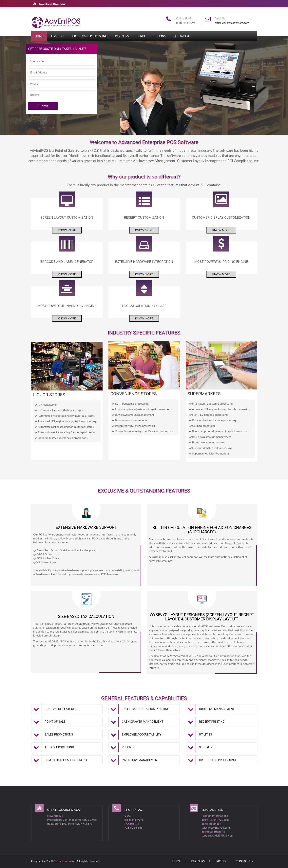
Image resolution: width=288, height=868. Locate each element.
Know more (67, 230)
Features (58, 36)
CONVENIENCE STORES (134, 394)
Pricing (220, 861)
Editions (159, 36)
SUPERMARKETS (204, 394)
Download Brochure (50, 4)
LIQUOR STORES (49, 395)
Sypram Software (64, 861)
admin (104, 861)
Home (39, 36)
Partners (122, 36)
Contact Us (182, 36)
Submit (43, 106)
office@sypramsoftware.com (232, 23)
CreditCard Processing (90, 36)
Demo (141, 36)
